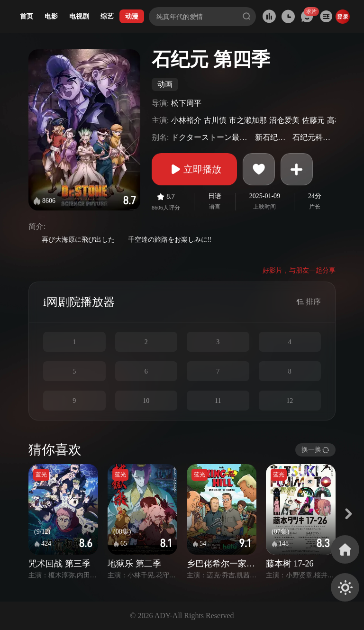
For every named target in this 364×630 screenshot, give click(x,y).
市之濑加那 (248, 120)
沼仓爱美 (284, 120)
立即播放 (194, 169)
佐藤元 (313, 120)
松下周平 (186, 103)
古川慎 (215, 120)
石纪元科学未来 (313, 137)
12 (290, 401)
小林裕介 (186, 120)
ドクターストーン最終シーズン (212, 137)
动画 (165, 84)
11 (218, 401)
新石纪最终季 (273, 137)
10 (146, 401)
